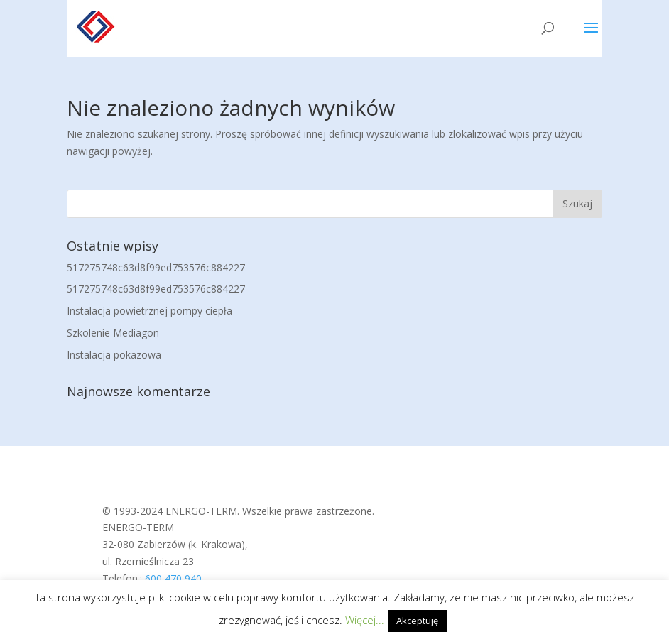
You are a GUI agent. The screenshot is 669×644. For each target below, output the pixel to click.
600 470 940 (173, 578)
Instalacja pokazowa (114, 355)
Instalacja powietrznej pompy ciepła (149, 311)
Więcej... (365, 620)
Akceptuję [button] (417, 621)
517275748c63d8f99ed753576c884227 (156, 267)
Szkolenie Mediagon (113, 333)
